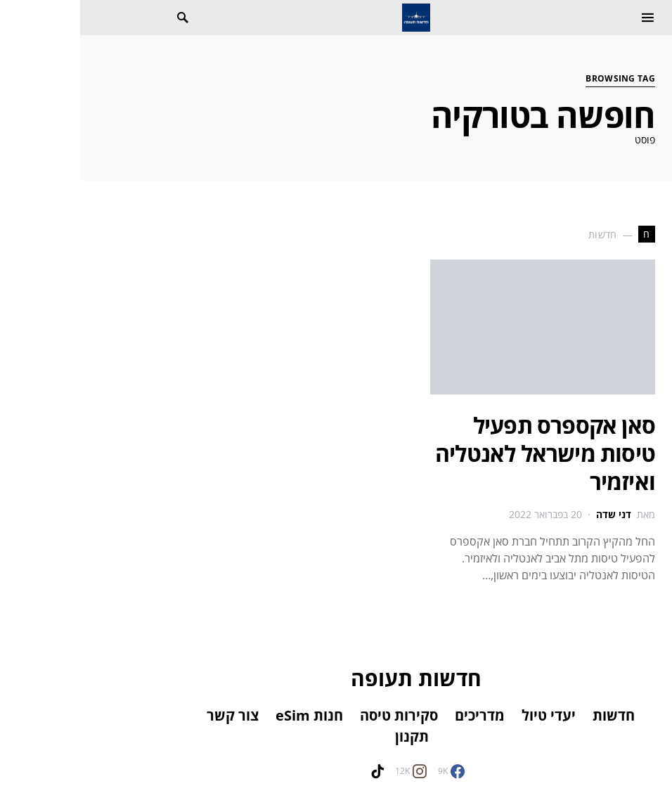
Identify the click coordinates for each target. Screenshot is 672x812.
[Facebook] (371, 771)
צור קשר (153, 715)
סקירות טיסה (319, 715)
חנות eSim (229, 715)
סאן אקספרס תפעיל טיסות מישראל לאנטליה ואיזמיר (465, 453)
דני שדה (534, 514)
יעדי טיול (469, 715)
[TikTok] (297, 771)
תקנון (332, 736)
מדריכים (400, 715)
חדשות (534, 715)
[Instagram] (331, 771)
